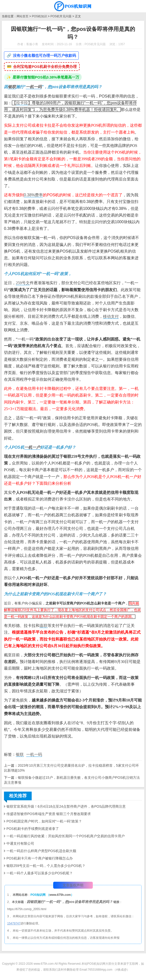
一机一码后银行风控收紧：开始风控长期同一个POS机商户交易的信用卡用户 (66, 836)
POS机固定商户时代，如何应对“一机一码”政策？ (44, 821)
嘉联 (44, 626)
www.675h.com (60, 895)
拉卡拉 (22, 103)
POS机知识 (39, 16)
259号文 (23, 283)
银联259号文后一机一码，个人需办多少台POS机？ (46, 866)
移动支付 (111, 316)
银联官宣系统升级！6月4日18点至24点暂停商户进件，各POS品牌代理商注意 (66, 806)
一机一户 (32, 447)
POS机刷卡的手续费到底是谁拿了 (33, 829)
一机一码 (34, 87)
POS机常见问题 (61, 16)
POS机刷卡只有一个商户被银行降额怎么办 (40, 858)
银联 (12, 87)
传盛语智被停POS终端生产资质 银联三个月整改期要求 (49, 814)
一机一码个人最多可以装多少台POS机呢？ (40, 873)
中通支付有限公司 (20, 843)
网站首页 (23, 16)
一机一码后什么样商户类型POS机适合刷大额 (41, 851)
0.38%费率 (33, 195)
